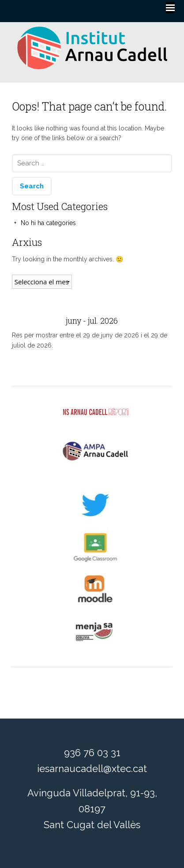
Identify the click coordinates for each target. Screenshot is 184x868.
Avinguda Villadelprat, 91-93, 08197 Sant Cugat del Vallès (92, 809)
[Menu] (170, 8)
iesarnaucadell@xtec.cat (92, 769)
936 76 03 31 (92, 753)
